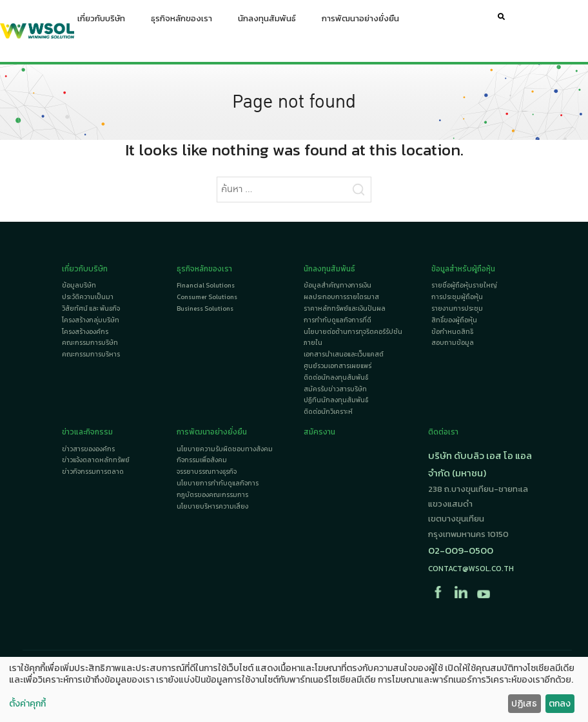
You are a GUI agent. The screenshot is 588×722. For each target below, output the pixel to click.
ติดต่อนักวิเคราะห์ (328, 412)
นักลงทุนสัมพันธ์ (267, 21)
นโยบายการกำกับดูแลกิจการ (218, 483)
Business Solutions (205, 308)
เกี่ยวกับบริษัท (101, 21)
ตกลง (560, 704)
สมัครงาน (319, 432)
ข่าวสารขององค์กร (88, 449)
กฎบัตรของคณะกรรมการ (212, 495)
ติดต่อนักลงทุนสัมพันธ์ (336, 377)
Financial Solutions (206, 285)
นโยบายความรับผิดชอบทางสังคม (225, 449)
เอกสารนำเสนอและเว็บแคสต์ (344, 354)
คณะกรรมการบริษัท (90, 343)
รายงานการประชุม (457, 308)
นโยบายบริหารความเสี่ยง (212, 506)
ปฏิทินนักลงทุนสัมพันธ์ (336, 400)
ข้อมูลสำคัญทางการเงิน (338, 285)
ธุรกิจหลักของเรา (181, 21)
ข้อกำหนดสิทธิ (452, 332)
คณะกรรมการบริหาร (91, 354)
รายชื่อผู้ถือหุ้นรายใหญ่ (464, 285)
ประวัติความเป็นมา (88, 297)
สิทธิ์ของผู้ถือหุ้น (454, 320)
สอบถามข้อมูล (453, 343)
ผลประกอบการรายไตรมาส (341, 297)
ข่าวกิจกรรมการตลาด (93, 472)
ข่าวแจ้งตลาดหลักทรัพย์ (96, 460)
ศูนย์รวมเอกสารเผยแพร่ (338, 366)
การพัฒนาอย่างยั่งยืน (360, 21)
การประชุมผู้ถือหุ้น (457, 297)
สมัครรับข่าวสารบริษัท (335, 389)
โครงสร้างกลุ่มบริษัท (91, 320)
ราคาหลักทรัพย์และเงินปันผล (345, 308)
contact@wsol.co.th (471, 569)
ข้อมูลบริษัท (79, 285)
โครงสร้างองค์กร (85, 332)
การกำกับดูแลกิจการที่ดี (338, 320)
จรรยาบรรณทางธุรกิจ (207, 472)
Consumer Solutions (207, 297)
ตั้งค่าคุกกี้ (27, 704)
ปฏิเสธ (524, 704)
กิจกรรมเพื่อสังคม (202, 460)
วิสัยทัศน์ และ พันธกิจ (91, 308)
